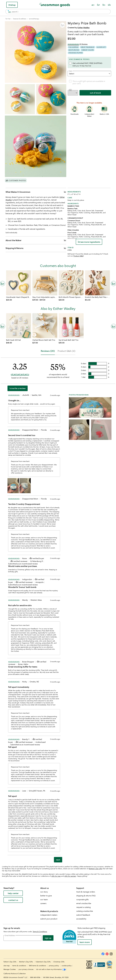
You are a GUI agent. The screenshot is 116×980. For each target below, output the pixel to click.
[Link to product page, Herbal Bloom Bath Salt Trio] (45, 326)
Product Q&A (78, 256)
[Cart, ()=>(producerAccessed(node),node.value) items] (109, 5)
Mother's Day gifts (95, 869)
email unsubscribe (84, 903)
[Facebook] (103, 954)
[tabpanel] (58, 611)
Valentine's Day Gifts (43, 962)
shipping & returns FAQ (86, 896)
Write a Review (18, 388)
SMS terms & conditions (37, 966)
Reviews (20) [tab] (48, 351)
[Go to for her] (8, 19)
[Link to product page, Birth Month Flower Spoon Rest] (71, 283)
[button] (62, 25)
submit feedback (83, 915)
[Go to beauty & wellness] (20, 19)
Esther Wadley (84, 28)
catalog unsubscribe (85, 911)
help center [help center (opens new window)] (13, 893)
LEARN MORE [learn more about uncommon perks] (85, 942)
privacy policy (54, 966)
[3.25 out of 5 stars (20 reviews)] (78, 44)
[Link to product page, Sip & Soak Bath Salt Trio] (71, 326)
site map (7, 966)
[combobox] (58, 12)
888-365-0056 (35, 977)
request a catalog (83, 907)
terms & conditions (19, 966)
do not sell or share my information (51, 969)
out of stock (95, 93)
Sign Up (48, 938)
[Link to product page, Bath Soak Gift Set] (19, 326)
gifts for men (56, 876)
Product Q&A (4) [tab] (66, 351)
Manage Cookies (10, 969)
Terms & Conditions (40, 932)
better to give (46, 896)
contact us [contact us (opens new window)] (13, 900)
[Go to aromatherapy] (34, 19)
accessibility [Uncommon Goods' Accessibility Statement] (81, 919)
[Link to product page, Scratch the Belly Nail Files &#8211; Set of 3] (97, 283)
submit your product (49, 919)
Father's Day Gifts (10, 962)
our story (44, 892)
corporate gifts (82, 899)
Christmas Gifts (59, 962)
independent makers (49, 915)
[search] (9, 12)
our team (44, 899)
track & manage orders (86, 892)
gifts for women (70, 876)
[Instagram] (111, 954)
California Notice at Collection (15, 973)
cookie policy (67, 966)
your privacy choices (26, 969)
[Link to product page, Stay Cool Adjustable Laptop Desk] (45, 283)
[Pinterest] (107, 954)
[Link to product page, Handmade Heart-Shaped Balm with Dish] (19, 283)
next (58, 860)
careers (43, 903)
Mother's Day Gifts (26, 962)
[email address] (22, 938)
